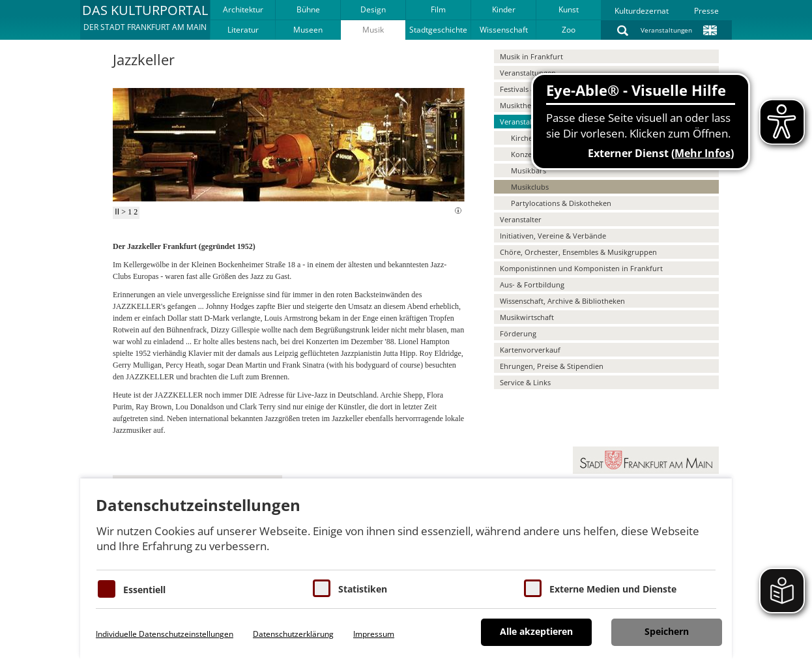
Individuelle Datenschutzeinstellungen (165, 634)
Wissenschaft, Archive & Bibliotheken (562, 301)
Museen (308, 30)
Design (373, 9)
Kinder (504, 9)
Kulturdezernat (642, 11)
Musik (373, 30)
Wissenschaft (504, 30)
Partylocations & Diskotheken (561, 203)
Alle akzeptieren (536, 631)
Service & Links (525, 382)
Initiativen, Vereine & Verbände (553, 236)
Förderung (518, 333)
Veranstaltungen (666, 30)
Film (438, 9)
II (117, 212)
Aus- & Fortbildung (532, 285)
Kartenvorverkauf (530, 350)
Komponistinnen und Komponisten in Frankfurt (581, 268)
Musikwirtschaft (527, 317)
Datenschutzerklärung (293, 634)
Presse (706, 11)
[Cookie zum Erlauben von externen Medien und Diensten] (533, 588)
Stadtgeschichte (438, 30)
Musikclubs (530, 187)
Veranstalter (521, 219)
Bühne (308, 9)
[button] (145, 20)
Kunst (569, 9)
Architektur (243, 9)
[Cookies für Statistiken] (322, 588)
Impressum (374, 634)
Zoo (569, 30)
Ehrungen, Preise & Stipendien (552, 366)
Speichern (667, 631)
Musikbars (529, 170)
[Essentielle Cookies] (107, 589)
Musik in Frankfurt (531, 56)
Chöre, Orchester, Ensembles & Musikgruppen (578, 252)
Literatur (243, 30)
